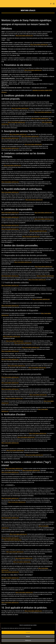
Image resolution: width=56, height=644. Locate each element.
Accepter (28, 632)
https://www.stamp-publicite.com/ (24, 36)
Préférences (28, 640)
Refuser (28, 636)
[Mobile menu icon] (54, 4)
